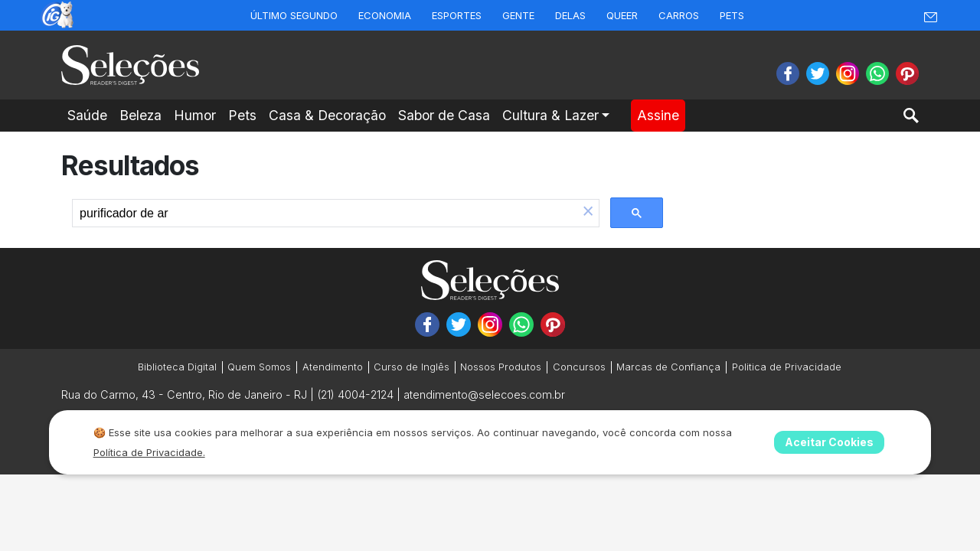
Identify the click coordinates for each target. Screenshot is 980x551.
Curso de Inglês (412, 367)
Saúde (87, 115)
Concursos (579, 367)
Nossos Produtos (501, 367)
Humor (195, 115)
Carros (679, 15)
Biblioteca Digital (177, 367)
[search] (325, 214)
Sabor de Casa (444, 115)
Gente (518, 15)
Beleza (140, 115)
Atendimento (333, 367)
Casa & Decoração (327, 115)
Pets (732, 15)
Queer (622, 15)
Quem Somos (259, 367)
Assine (658, 115)
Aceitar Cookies (829, 442)
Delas (570, 15)
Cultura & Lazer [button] (550, 115)
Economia (385, 15)
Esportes (457, 15)
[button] (588, 213)
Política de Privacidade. (149, 452)
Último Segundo (294, 15)
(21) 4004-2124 (355, 395)
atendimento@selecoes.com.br (484, 395)
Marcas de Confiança (668, 367)
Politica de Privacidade (787, 367)
